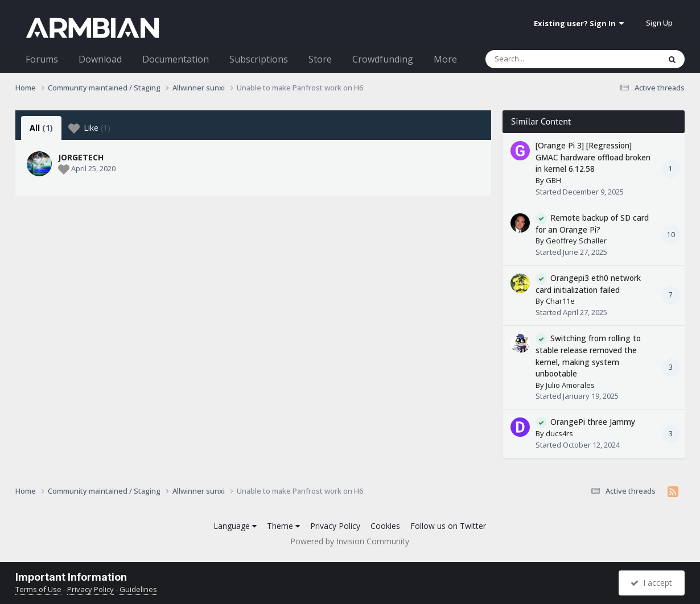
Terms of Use (38, 589)
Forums (42, 59)
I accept (651, 583)
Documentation (176, 59)
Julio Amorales (570, 385)
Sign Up (659, 23)
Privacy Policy (335, 526)
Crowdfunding (383, 59)
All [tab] (41, 128)
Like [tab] (89, 128)
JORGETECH (81, 157)
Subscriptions (259, 59)
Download (100, 59)
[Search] (543, 59)
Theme (283, 526)
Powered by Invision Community (350, 541)
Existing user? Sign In (579, 23)
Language (235, 526)
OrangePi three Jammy (593, 422)
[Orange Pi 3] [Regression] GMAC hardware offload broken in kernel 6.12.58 (593, 157)
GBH (553, 180)
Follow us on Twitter (448, 526)
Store (320, 59)
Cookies (385, 526)
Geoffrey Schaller (576, 241)
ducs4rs (559, 433)
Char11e (560, 301)
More (445, 59)
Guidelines (138, 589)
